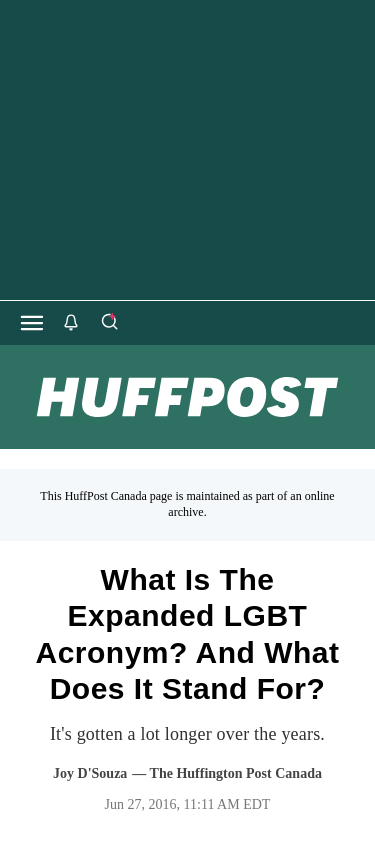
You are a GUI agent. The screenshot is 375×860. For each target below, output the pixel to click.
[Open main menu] (32, 323)
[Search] (109, 323)
